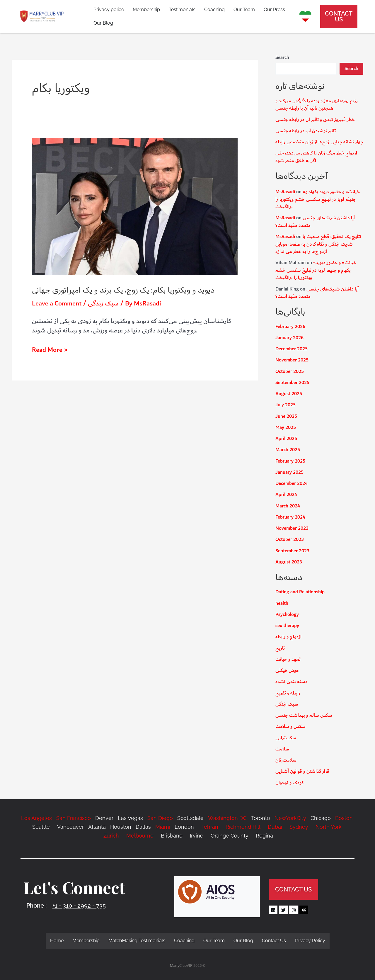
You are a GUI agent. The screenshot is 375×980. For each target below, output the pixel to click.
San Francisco (74, 818)
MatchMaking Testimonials (137, 941)
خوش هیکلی (287, 671)
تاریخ (280, 648)
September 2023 (292, 551)
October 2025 (290, 372)
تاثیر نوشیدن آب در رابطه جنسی (306, 131)
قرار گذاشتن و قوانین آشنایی (302, 771)
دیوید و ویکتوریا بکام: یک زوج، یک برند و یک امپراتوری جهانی (123, 290)
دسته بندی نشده (292, 682)
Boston (344, 818)
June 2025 (286, 416)
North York (329, 827)
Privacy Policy (310, 941)
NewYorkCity (290, 818)
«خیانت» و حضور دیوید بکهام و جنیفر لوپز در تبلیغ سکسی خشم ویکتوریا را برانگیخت (318, 199)
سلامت (282, 749)
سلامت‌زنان (286, 760)
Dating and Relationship (300, 592)
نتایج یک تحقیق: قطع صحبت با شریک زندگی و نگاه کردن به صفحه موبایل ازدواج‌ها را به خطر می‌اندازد (318, 244)
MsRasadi (285, 192)
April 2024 (286, 495)
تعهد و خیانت (288, 659)
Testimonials (182, 10)
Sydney (299, 827)
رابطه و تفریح (288, 693)
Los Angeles (36, 818)
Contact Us (274, 941)
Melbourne (140, 836)
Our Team (244, 10)
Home (57, 941)
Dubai (275, 827)
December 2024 (292, 484)
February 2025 (290, 461)
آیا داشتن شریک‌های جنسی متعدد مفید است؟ (315, 222)
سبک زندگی (103, 304)
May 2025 (286, 428)
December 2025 (292, 349)
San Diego (160, 818)
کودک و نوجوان (289, 783)
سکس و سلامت (290, 727)
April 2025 (286, 439)
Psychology (287, 615)
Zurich (111, 836)
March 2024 (288, 506)
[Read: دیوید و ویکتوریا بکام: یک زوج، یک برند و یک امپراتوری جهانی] (135, 206)
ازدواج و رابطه (288, 637)
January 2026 (289, 338)
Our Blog (103, 23)
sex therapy (287, 626)
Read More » (50, 350)
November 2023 (292, 528)
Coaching (214, 10)
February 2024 (290, 517)
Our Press (274, 10)
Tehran (210, 827)
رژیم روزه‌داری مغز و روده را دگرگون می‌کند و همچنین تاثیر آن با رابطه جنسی (317, 105)
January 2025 (289, 472)
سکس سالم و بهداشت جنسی (304, 715)
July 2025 (285, 405)
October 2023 (290, 540)
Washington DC (227, 818)
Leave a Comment (57, 304)
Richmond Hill (242, 827)
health (282, 603)
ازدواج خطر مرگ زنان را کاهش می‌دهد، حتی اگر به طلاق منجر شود (316, 157)
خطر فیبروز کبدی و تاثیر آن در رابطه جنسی (315, 120)
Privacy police (109, 10)
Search (282, 58)
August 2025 (289, 394)
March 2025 (288, 450)
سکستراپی (286, 738)
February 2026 (290, 327)
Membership (146, 10)
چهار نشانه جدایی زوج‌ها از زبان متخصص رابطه (319, 142)
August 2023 (289, 562)
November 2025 (292, 360)
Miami (163, 827)
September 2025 (292, 383)
